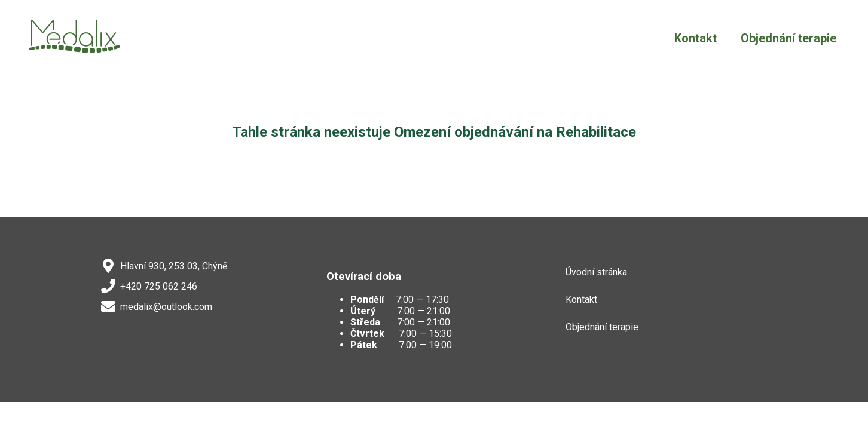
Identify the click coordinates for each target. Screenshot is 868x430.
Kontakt (696, 38)
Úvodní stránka (596, 272)
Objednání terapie (788, 38)
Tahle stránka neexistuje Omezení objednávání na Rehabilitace (434, 132)
